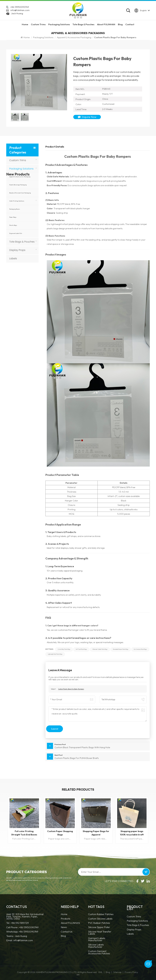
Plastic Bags (13, 225)
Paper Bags (13, 217)
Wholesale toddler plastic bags (100, 649)
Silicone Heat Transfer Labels (100, 933)
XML (100, 972)
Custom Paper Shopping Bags (60, 833)
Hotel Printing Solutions (17, 201)
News (64, 927)
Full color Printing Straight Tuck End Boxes (24, 833)
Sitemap (117, 972)
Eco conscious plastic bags (140, 649)
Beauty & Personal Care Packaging (20, 193)
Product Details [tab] (55, 147)
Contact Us (67, 932)
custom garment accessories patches (99, 952)
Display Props (17, 250)
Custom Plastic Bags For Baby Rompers (71, 689)
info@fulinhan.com (20, 10)
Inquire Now (87, 117)
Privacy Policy (131, 972)
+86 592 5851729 (20, 923)
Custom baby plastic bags (64, 649)
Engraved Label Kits (16, 233)
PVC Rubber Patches (99, 923)
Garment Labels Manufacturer (97, 939)
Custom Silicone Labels (100, 919)
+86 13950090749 (20, 7)
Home (25, 25)
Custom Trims (38, 25)
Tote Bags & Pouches (83, 25)
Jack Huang (17, 13)
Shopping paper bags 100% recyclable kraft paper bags (132, 833)
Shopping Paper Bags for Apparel (96, 833)
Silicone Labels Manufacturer (96, 946)
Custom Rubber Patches (101, 914)
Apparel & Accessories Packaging (74, 37)
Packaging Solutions (59, 25)
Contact (130, 25)
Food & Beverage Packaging (18, 185)
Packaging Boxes (15, 209)
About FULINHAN (106, 25)
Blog (120, 25)
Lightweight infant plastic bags (55, 654)
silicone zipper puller (99, 927)
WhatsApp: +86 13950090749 (22, 932)
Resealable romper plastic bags (121, 649)
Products (66, 919)
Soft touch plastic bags (81, 649)
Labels (13, 258)
